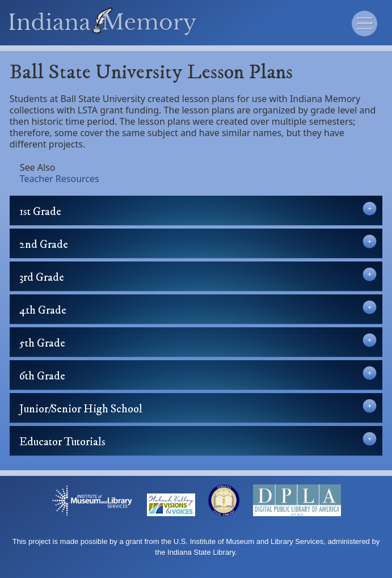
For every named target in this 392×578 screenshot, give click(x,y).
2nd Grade (198, 243)
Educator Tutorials (198, 440)
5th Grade (198, 342)
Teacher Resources (60, 179)
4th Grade (198, 309)
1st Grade (198, 210)
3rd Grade (198, 276)
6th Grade (198, 375)
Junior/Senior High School (198, 408)
